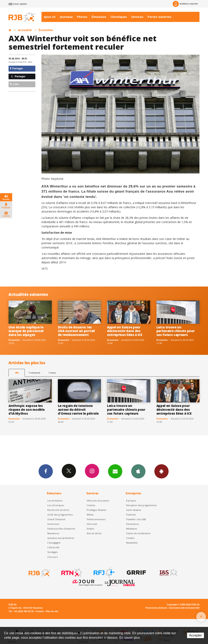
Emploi (90, 529)
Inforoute (92, 524)
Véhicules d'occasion (98, 501)
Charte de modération (138, 533)
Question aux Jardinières (61, 538)
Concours (53, 557)
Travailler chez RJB (136, 519)
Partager (16, 68)
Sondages (53, 552)
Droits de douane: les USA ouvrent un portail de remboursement (76, 331)
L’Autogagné (54, 543)
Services (137, 17)
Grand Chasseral (56, 519)
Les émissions (55, 501)
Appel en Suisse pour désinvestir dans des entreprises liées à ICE (125, 331)
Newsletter (132, 543)
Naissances (53, 533)
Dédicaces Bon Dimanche (61, 529)
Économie (46, 30)
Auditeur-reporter (185, 4)
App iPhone (138, 471)
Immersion (53, 524)
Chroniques (119, 17)
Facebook (46, 471)
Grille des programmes (60, 515)
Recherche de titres (58, 510)
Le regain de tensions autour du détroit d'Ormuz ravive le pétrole (78, 410)
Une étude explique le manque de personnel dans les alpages (26, 331)
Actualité (25, 30)
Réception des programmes (141, 505)
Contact (130, 538)
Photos (82, 17)
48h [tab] (17, 373)
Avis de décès (94, 533)
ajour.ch (50, 17)
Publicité (131, 515)
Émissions (99, 17)
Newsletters (115, 471)
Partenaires (132, 524)
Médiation (132, 529)
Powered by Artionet (156, 608)
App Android (161, 471)
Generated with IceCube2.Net (184, 608)
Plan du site (52, 611)
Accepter (196, 635)
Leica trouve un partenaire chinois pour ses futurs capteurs (175, 331)
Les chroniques (56, 505)
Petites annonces (96, 519)
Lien (14, 84)
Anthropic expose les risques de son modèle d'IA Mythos (27, 410)
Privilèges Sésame (96, 510)
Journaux (66, 17)
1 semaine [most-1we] (34, 373)
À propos (131, 501)
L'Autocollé (53, 547)
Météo (90, 515)
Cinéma (91, 505)
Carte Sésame (134, 510)
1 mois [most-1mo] (52, 373)
